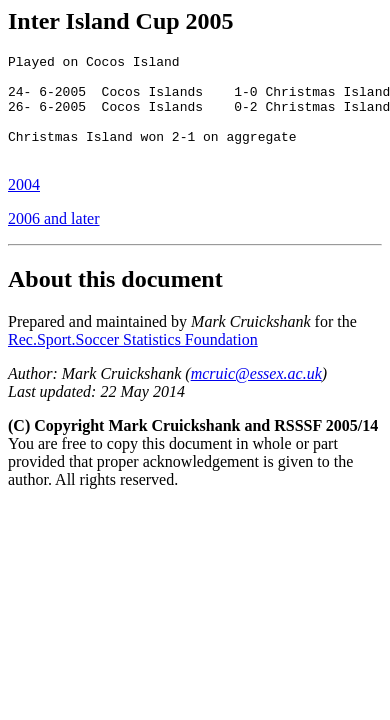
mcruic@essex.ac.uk (256, 394)
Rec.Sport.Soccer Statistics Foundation (133, 360)
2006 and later (54, 239)
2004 (24, 205)
